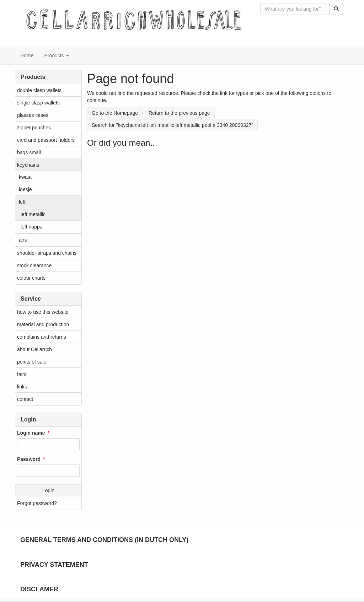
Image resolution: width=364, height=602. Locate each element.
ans (23, 240)
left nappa (32, 227)
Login (48, 490)
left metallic (33, 214)
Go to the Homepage (115, 113)
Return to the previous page (179, 113)
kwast (25, 177)
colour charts (31, 278)
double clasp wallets (39, 90)
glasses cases (33, 115)
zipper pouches (34, 128)
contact (25, 399)
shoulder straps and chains (47, 253)
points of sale (32, 362)
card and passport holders (46, 140)
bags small (29, 152)
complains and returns (42, 337)
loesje (25, 189)
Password (29, 459)
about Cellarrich (34, 349)
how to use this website (43, 312)
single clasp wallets (38, 103)
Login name (31, 433)
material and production (43, 324)
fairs (22, 374)
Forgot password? (37, 503)
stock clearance (34, 265)
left (22, 202)
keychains (28, 165)
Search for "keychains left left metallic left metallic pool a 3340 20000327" (172, 125)
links (22, 387)
